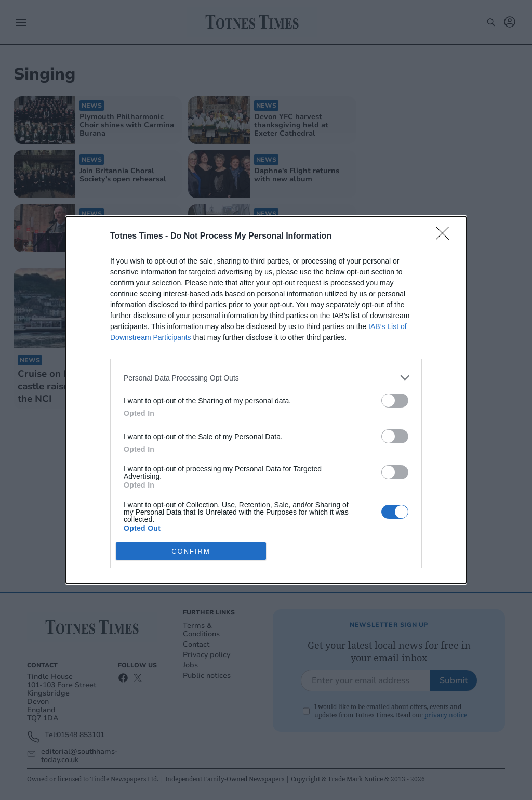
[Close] (446, 237)
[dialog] (266, 400)
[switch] (395, 401)
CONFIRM (191, 551)
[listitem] (266, 378)
